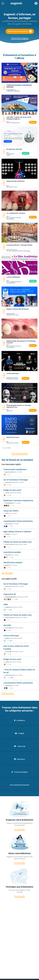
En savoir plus (20, 829)
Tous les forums (8, 693)
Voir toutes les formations (19, 785)
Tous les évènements (20, 453)
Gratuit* (26, 153)
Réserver (33, 122)
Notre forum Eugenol (20, 38)
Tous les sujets (7, 573)
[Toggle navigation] (3, 4)
